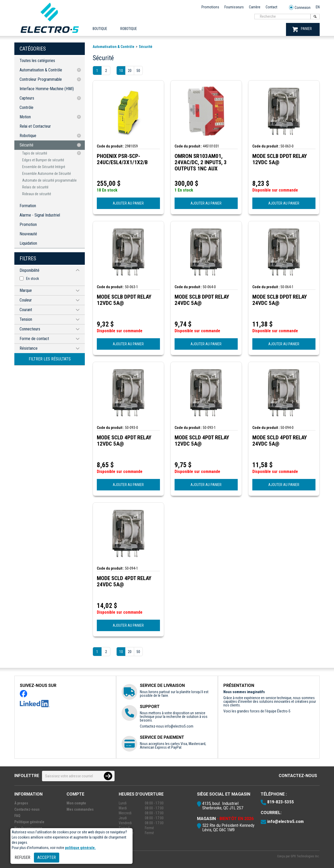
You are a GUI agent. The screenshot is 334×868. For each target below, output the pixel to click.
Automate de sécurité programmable (49, 180)
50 (138, 71)
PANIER (302, 29)
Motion (25, 117)
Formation (28, 206)
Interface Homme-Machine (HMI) (47, 89)
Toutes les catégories (37, 61)
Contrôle (26, 107)
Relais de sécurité (35, 187)
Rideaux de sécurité (37, 194)
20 (130, 71)
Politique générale (29, 822)
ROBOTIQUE (129, 29)
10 (121, 71)
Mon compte (76, 803)
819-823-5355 (281, 802)
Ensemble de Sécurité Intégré (44, 167)
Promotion (28, 224)
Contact (272, 7)
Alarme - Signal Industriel (40, 215)
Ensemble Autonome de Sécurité (47, 174)
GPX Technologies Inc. (305, 856)
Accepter (47, 857)
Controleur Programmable (41, 79)
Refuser (22, 857)
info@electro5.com (179, 726)
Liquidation (28, 243)
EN (318, 7)
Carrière (255, 7)
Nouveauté (28, 234)
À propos (21, 803)
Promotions (210, 7)
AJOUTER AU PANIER (128, 203)
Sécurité (26, 145)
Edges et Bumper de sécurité (43, 160)
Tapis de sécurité (35, 153)
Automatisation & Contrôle (41, 70)
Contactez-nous (298, 776)
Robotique (28, 136)
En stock (32, 279)
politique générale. (80, 848)
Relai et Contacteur (35, 126)
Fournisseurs (234, 7)
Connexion (300, 8)
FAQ (17, 816)
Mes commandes (80, 809)
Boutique (100, 29)
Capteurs (27, 98)
